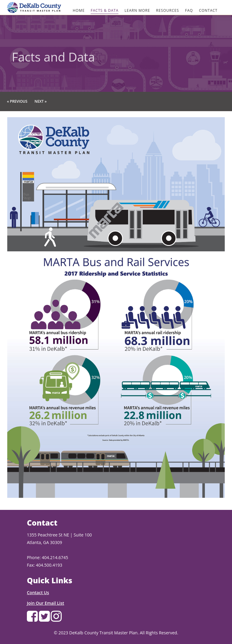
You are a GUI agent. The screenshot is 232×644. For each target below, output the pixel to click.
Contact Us (38, 592)
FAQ (189, 10)
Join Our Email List (45, 603)
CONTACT (208, 10)
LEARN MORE (137, 10)
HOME (79, 10)
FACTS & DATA (105, 10)
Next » (40, 101)
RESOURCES (168, 10)
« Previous (17, 101)
